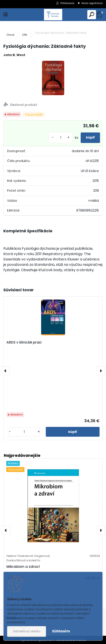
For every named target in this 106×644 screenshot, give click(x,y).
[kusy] (61, 138)
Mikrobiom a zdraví (23, 567)
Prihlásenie (67, 3)
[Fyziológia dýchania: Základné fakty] (53, 78)
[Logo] (53, 15)
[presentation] (5, 371)
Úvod (10, 35)
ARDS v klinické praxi (24, 342)
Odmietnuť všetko (27, 631)
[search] (92, 15)
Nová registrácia (92, 3)
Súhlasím (61, 631)
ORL (25, 35)
